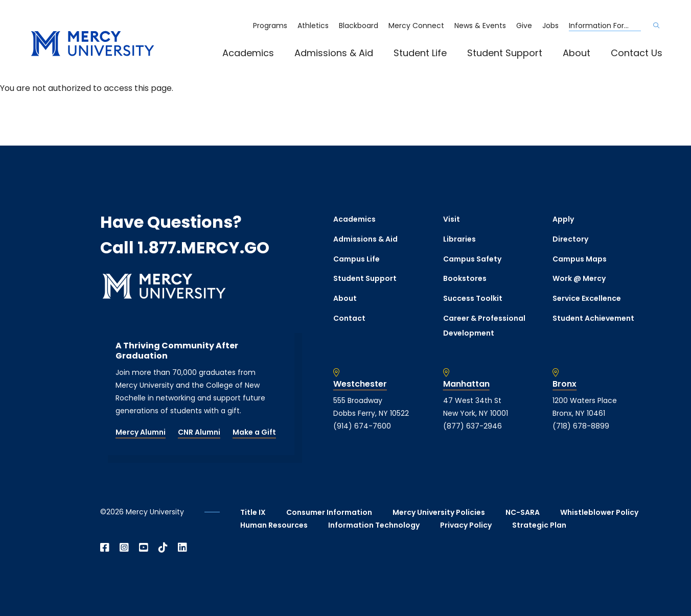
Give (524, 26)
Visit (452, 219)
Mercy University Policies (439, 512)
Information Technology (374, 525)
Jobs (550, 26)
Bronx (565, 384)
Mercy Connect (416, 26)
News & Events (480, 26)
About (577, 53)
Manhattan (466, 384)
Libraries (459, 239)
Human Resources (274, 525)
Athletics (313, 26)
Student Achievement (593, 318)
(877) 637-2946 (473, 426)
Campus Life (356, 259)
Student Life (420, 53)
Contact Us (637, 53)
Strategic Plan (539, 525)
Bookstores (465, 278)
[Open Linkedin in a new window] (182, 548)
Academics (248, 53)
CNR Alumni (199, 432)
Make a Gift (254, 432)
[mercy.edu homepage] (93, 44)
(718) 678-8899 (581, 426)
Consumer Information (329, 512)
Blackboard (359, 26)
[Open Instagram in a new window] (124, 548)
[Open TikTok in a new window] (163, 548)
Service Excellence (587, 298)
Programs (270, 26)
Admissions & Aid (334, 53)
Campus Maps (580, 259)
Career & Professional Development (484, 326)
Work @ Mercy (579, 278)
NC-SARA (523, 512)
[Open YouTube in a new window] (144, 548)
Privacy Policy (466, 525)
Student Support (505, 53)
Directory (570, 239)
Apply (563, 219)
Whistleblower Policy (599, 512)
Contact (349, 318)
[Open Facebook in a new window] (105, 548)
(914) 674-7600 (362, 426)
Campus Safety (472, 259)
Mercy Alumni (141, 432)
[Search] (656, 26)
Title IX (253, 512)
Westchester (360, 384)
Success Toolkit (473, 298)
